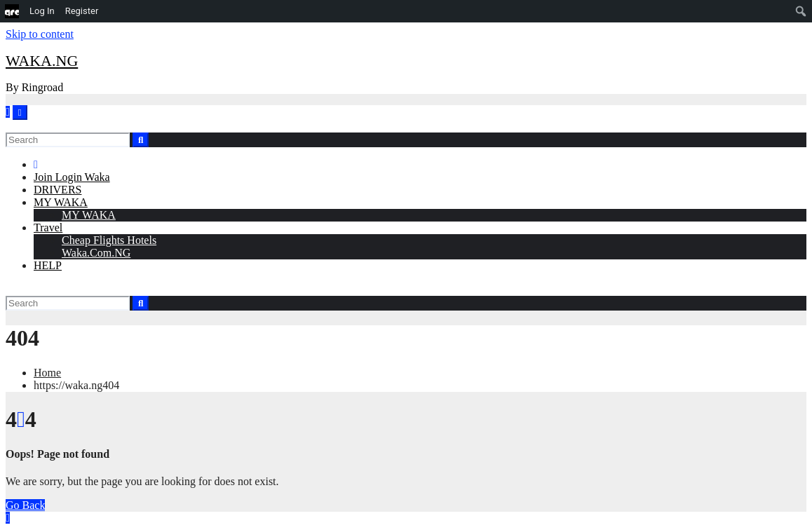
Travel (48, 227)
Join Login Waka (72, 177)
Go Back (25, 505)
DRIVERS (57, 190)
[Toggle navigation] (20, 113)
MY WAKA (61, 202)
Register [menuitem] (82, 11)
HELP (48, 265)
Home (47, 373)
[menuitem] (12, 11)
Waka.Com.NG (96, 253)
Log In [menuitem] (42, 11)
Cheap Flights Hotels (109, 240)
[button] (9, 126)
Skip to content (40, 34)
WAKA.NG (42, 61)
